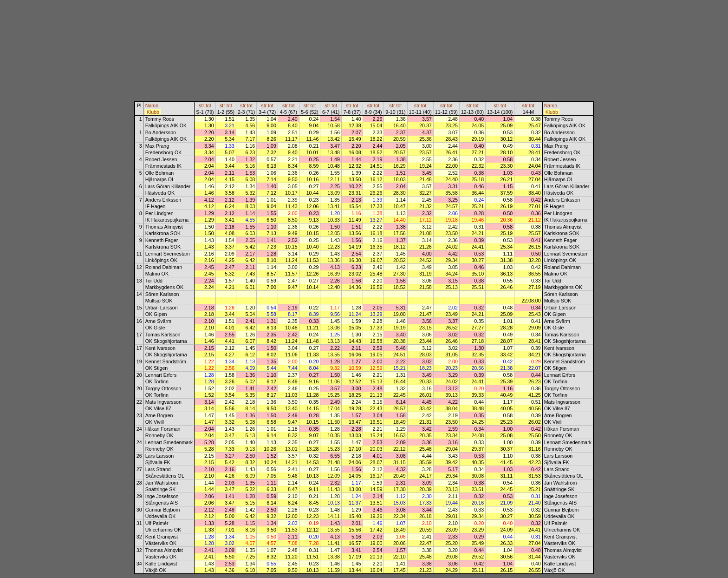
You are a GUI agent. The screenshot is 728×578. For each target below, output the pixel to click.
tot (208, 105)
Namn (152, 105)
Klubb (153, 112)
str (201, 105)
